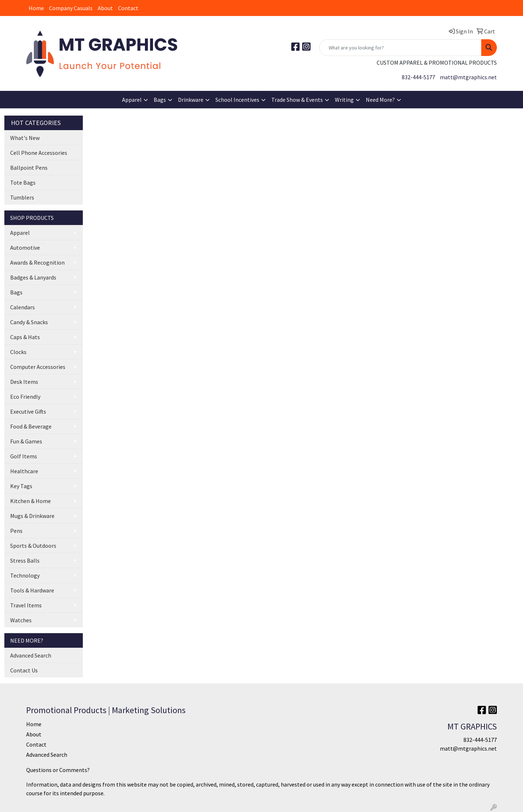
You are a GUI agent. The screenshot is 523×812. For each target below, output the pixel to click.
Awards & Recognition (37, 262)
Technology (25, 575)
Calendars (23, 307)
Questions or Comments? (58, 770)
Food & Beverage (31, 426)
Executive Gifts (28, 411)
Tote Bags (23, 182)
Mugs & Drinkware (32, 516)
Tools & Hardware (32, 590)
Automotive (25, 248)
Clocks (18, 352)
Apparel (132, 100)
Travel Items (26, 605)
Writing (344, 100)
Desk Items (24, 382)
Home (36, 8)
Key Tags (21, 486)
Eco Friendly (25, 397)
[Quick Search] (400, 48)
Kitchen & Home (31, 501)
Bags (160, 100)
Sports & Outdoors (33, 546)
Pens (16, 531)
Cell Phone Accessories (39, 153)
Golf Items (24, 456)
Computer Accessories (38, 367)
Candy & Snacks (29, 322)
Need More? (380, 100)
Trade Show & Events (297, 100)
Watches (21, 620)
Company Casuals (71, 8)
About (105, 8)
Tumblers (22, 197)
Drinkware (191, 100)
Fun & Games (26, 441)
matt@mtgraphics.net (468, 77)
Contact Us (24, 670)
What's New (25, 138)
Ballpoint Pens (29, 168)
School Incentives (237, 100)
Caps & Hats (25, 337)
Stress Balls (25, 560)
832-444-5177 (418, 77)
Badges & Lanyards (33, 277)
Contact (128, 8)
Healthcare (24, 471)
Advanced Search (31, 655)
